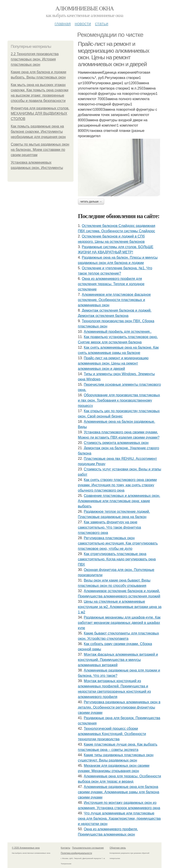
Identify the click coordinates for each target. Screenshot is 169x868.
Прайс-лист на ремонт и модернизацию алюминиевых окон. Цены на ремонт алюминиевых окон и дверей (114, 54)
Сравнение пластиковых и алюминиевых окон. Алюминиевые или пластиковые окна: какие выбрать (119, 501)
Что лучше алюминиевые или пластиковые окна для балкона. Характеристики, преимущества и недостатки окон (119, 818)
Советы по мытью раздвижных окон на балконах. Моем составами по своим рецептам (40, 150)
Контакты (65, 848)
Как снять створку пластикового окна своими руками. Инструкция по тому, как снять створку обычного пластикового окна (117, 485)
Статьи (101, 24)
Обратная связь (118, 848)
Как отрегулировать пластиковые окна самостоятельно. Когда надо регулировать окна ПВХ (117, 559)
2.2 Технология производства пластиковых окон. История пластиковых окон (35, 59)
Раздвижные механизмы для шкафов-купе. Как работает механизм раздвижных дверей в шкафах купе (119, 623)
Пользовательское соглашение (88, 848)
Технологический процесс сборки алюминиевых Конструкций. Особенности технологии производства (112, 734)
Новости (83, 24)
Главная (63, 24)
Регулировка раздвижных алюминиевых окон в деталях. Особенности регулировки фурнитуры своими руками (119, 707)
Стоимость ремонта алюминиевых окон (116, 443)
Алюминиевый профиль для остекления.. (118, 332)
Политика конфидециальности (76, 853)
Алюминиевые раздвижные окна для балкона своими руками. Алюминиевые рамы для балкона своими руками (118, 792)
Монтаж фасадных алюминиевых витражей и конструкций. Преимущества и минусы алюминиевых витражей (118, 660)
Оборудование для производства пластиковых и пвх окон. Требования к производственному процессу (119, 400)
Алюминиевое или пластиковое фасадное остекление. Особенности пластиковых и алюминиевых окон (114, 300)
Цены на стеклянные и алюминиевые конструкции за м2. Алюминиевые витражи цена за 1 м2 (120, 607)
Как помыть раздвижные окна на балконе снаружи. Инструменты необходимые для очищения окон (38, 132)
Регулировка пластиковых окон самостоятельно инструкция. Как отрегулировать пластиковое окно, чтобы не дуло (118, 543)
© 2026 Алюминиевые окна (26, 848)
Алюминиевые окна (84, 8)
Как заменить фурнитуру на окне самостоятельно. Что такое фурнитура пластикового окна (109, 527)
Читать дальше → (91, 202)
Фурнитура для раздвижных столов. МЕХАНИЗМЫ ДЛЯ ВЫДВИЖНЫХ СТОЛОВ (40, 113)
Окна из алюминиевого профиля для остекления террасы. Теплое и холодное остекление (111, 284)
